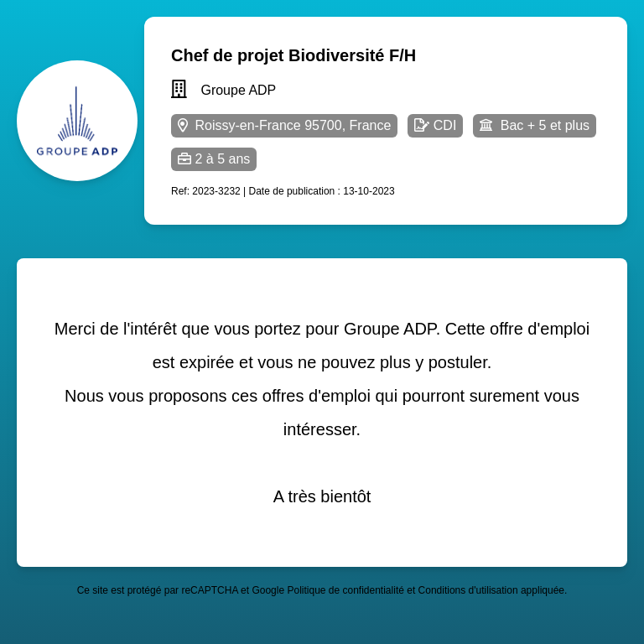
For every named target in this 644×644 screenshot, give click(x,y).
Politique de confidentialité (345, 590)
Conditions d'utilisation (468, 590)
